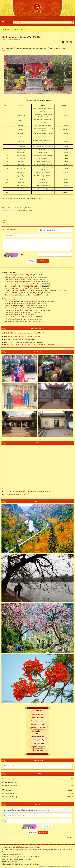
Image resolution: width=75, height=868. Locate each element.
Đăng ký (70, 837)
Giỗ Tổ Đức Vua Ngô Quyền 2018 (16, 491)
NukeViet (51, 866)
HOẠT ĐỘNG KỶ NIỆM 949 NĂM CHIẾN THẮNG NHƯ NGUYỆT (25, 343)
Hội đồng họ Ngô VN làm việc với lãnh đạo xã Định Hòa (23, 336)
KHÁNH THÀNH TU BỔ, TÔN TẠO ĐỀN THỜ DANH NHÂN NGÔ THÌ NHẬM (29, 345)
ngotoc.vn (11, 852)
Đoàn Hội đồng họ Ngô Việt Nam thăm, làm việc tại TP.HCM (24, 333)
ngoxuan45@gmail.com (31, 864)
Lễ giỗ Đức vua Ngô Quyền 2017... (42, 491)
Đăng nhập (43, 833)
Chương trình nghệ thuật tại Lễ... (16, 495)
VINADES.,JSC (68, 866)
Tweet (4, 222)
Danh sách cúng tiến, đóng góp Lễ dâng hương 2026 (22, 339)
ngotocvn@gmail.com (14, 854)
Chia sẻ (5, 220)
